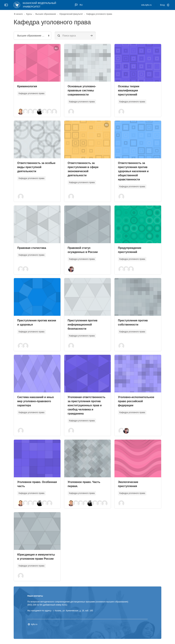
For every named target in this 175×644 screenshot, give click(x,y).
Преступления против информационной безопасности (83, 325)
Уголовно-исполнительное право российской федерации (136, 401)
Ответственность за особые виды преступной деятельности (36, 167)
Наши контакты (35, 596)
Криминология (27, 86)
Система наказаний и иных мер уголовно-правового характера (36, 401)
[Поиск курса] (75, 36)
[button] (78, 5)
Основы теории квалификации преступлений (129, 90)
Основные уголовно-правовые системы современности (82, 90)
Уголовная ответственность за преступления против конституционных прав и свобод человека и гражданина (87, 405)
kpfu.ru (34, 624)
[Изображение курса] (37, 63)
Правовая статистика (32, 248)
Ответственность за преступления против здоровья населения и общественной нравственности (133, 171)
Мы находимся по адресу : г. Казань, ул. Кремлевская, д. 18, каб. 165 (60, 611)
